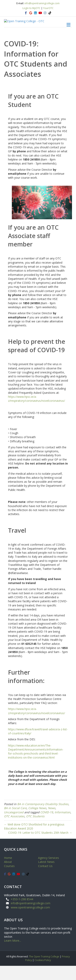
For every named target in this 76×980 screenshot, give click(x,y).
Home (8, 872)
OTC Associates (14, 830)
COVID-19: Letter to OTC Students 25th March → (40, 847)
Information (62, 826)
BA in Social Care (15, 822)
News (52, 822)
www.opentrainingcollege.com (30, 922)
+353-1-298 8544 (22, 913)
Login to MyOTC (31, 8)
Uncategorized (14, 826)
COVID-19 (47, 826)
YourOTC (48, 8)
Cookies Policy (43, 974)
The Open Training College (44, 971)
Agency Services (49, 872)
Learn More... (13, 955)
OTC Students (35, 830)
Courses (9, 880)
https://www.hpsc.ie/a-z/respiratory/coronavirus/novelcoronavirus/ (36, 413)
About (8, 876)
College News (37, 822)
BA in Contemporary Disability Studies (43, 818)
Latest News (46, 876)
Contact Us (45, 880)
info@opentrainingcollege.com (42, 3)
